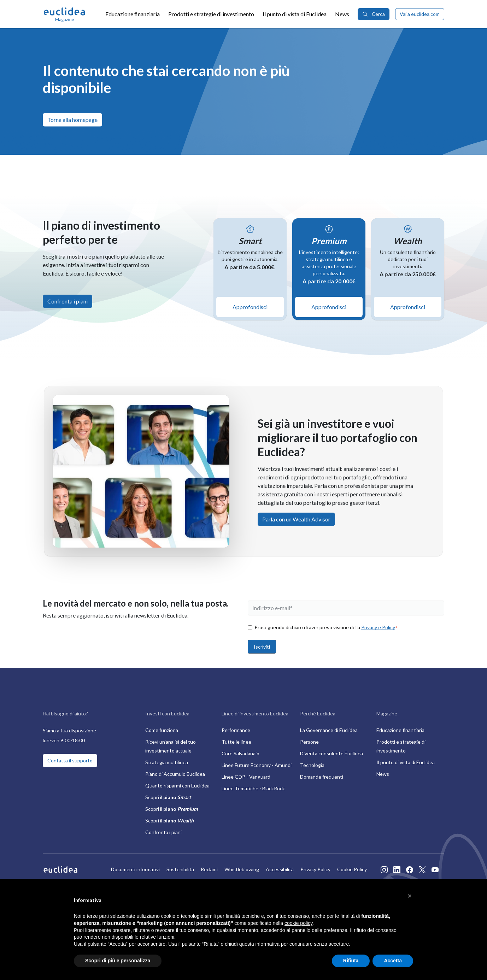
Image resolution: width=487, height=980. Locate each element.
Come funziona (162, 730)
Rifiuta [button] (351, 961)
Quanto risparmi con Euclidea (177, 786)
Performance (236, 730)
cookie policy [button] (298, 923)
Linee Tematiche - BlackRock (253, 788)
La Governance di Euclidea (329, 730)
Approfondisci (250, 307)
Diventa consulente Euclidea (331, 753)
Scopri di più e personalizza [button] (118, 961)
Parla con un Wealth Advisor (296, 519)
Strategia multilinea (167, 762)
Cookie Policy (352, 869)
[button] (410, 896)
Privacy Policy (315, 869)
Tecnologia (312, 765)
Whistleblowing (242, 869)
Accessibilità (280, 869)
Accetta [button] (393, 961)
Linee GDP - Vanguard (246, 777)
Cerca (374, 14)
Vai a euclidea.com (420, 14)
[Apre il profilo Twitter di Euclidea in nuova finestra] (422, 869)
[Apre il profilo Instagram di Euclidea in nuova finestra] (384, 869)
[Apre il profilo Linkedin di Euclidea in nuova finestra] (397, 869)
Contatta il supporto (70, 760)
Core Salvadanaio (240, 753)
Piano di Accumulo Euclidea (175, 774)
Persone (309, 742)
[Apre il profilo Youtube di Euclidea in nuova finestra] (435, 869)
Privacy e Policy (378, 627)
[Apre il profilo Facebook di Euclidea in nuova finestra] (410, 869)
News (342, 14)
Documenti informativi (135, 869)
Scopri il (168, 797)
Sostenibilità (180, 869)
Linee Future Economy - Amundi (257, 765)
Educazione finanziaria (133, 14)
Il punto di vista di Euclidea (295, 14)
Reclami (209, 869)
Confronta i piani (68, 301)
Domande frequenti (322, 777)
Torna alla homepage (72, 120)
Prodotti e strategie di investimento (211, 14)
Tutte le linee (236, 742)
